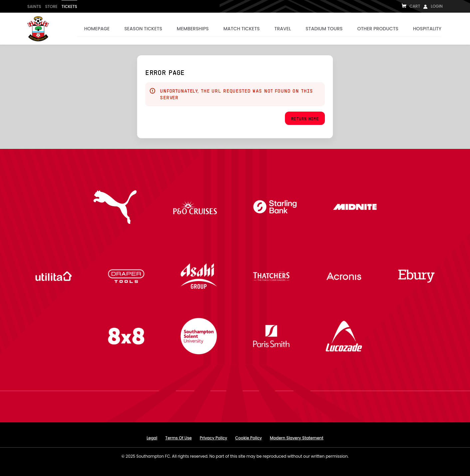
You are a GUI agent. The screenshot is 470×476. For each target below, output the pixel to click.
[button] (305, 118)
